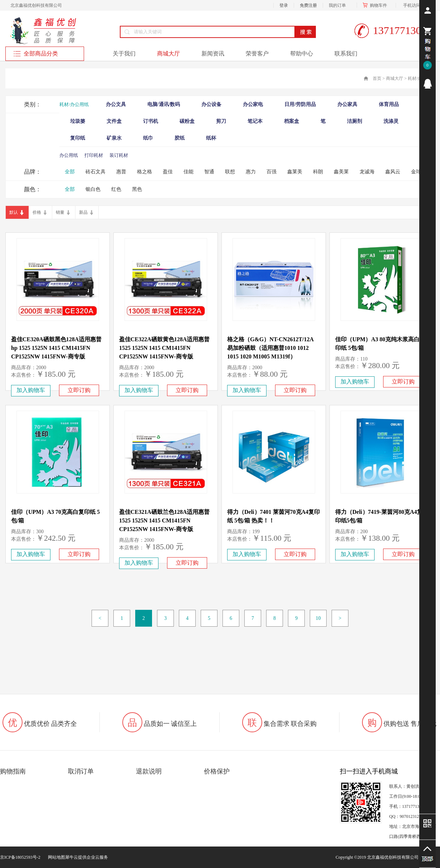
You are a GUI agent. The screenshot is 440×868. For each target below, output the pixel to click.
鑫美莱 (341, 172)
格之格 (145, 172)
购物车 (376, 5)
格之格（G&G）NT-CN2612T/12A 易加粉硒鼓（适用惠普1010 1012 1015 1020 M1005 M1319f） (270, 348)
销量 (60, 212)
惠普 (121, 172)
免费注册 (308, 5)
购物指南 (13, 771)
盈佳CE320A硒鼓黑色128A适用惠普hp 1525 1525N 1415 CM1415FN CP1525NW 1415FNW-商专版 (56, 348)
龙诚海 (367, 172)
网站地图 (55, 857)
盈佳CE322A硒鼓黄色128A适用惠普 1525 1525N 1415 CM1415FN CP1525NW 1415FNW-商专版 (164, 348)
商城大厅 (395, 78)
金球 (416, 172)
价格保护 (217, 771)
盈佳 (168, 172)
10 (318, 618)
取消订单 (81, 771)
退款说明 (149, 771)
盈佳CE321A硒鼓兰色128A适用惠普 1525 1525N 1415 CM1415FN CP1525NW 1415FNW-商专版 (164, 520)
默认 (14, 212)
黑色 (137, 189)
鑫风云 (393, 172)
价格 (37, 212)
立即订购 (79, 390)
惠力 (251, 172)
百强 (272, 172)
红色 (116, 189)
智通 (209, 172)
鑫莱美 (295, 172)
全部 (70, 172)
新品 (83, 212)
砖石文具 (96, 172)
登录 (284, 5)
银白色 (93, 189)
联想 (230, 172)
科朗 (318, 172)
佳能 (189, 172)
